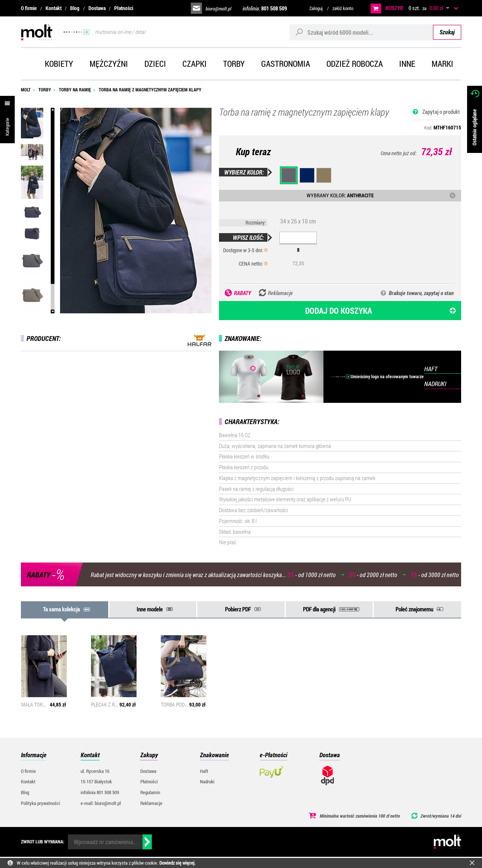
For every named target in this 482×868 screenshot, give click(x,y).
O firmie (29, 8)
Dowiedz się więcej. (177, 863)
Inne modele (150, 609)
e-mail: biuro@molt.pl (101, 803)
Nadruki (207, 781)
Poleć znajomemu (414, 609)
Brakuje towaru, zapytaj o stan (421, 293)
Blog (75, 8)
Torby (234, 64)
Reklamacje (151, 803)
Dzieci (155, 64)
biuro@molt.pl (218, 9)
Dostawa (97, 8)
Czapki (195, 64)
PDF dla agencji (319, 609)
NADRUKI (435, 384)
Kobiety (59, 64)
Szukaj (447, 32)
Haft (204, 771)
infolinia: (265, 8)
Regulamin (150, 792)
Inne (407, 64)
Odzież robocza (355, 64)
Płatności (124, 8)
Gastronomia (286, 64)
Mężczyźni (109, 64)
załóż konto (343, 8)
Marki (442, 64)
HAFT (431, 369)
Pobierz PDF (238, 609)
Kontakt (54, 8)
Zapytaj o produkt (441, 112)
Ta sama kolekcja (61, 609)
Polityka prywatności (40, 803)
